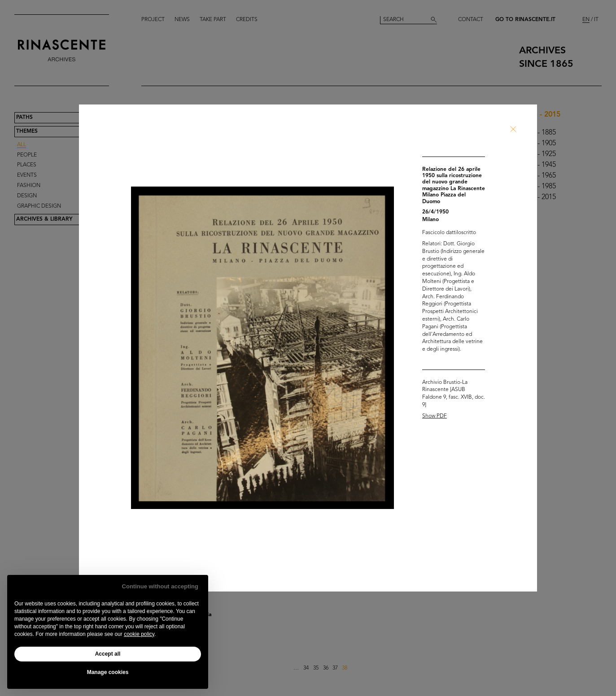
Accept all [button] (108, 654)
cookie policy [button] (139, 634)
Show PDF (435, 416)
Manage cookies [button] (108, 672)
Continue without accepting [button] (160, 586)
